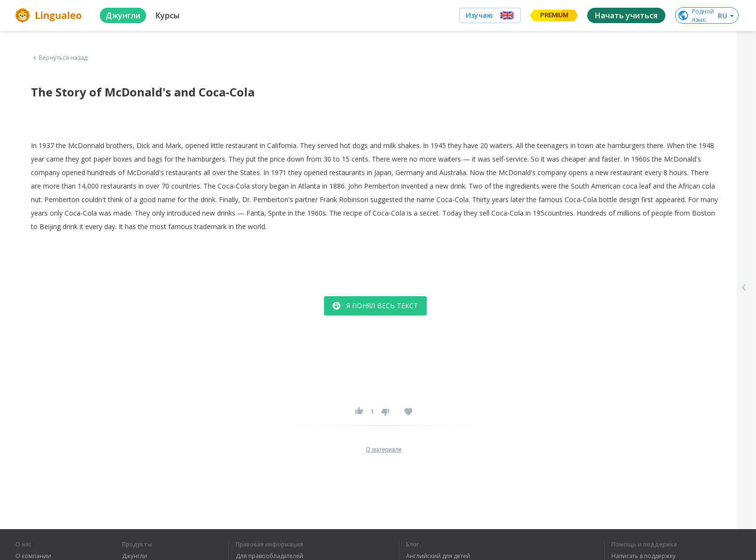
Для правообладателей (270, 556)
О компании (33, 556)
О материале (384, 450)
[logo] (50, 15)
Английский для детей (438, 556)
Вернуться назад (59, 58)
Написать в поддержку (643, 556)
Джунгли (135, 556)
